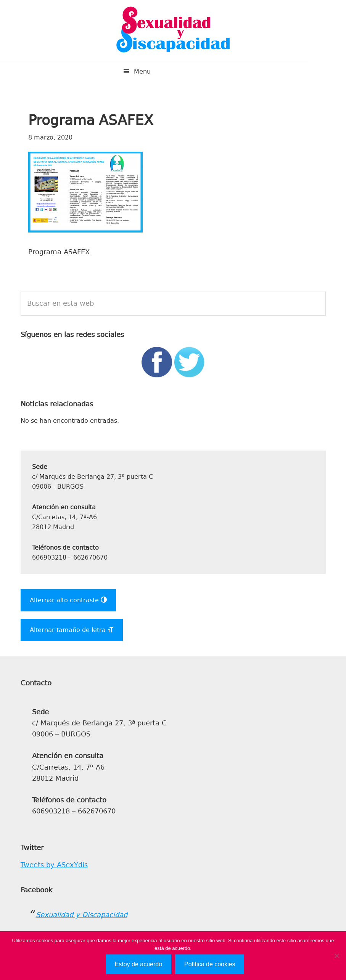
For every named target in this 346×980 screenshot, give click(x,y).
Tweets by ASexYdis (54, 865)
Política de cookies (210, 964)
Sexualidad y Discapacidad (173, 30)
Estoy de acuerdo (139, 964)
